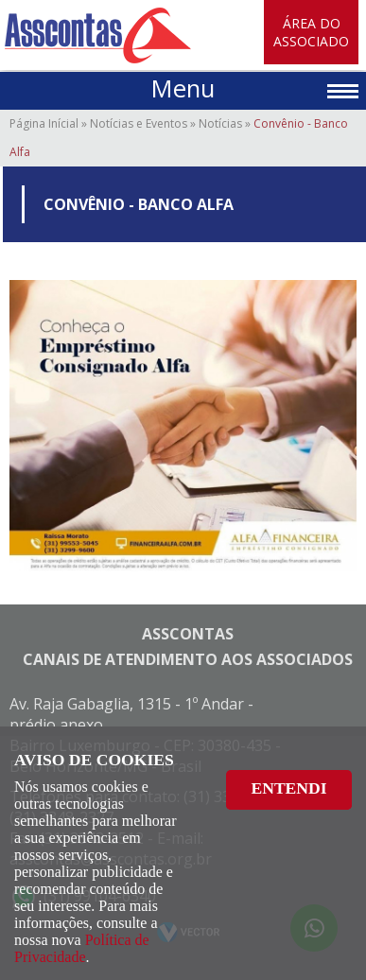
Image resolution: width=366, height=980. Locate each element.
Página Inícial (44, 123)
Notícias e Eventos (139, 123)
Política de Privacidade (82, 948)
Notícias (220, 123)
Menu (183, 88)
